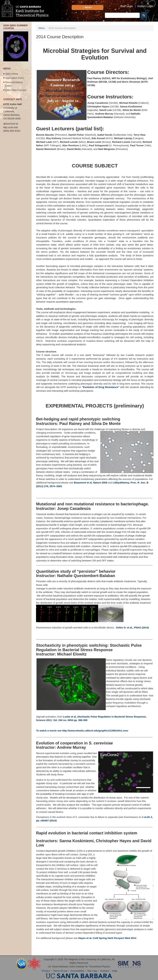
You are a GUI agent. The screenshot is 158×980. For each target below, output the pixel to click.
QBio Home (12, 74)
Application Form (15, 78)
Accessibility (77, 971)
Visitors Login (145, 6)
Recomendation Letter (14, 84)
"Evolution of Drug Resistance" (101, 387)
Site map (92, 971)
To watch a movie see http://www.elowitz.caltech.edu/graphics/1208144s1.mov (82, 731)
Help (115, 971)
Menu (42, 28)
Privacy (46, 971)
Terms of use (60, 971)
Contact (105, 971)
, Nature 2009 (99, 483)
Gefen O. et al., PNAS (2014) (132, 627)
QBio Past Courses (16, 90)
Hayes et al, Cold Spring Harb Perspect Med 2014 (107, 938)
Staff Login (127, 6)
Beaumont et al (83, 483)
